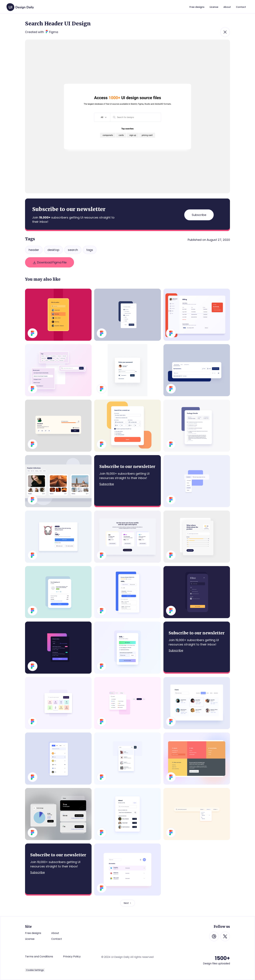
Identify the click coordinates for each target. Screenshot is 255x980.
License (30, 939)
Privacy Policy (72, 957)
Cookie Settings (35, 970)
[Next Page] (128, 903)
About (55, 933)
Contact (57, 939)
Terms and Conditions (39, 956)
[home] (20, 6)
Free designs (33, 933)
